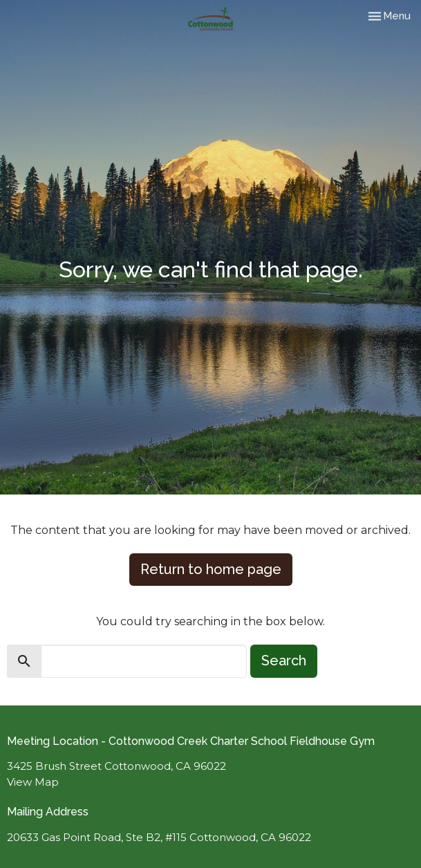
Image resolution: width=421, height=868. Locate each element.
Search (284, 661)
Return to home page (211, 569)
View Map (33, 782)
